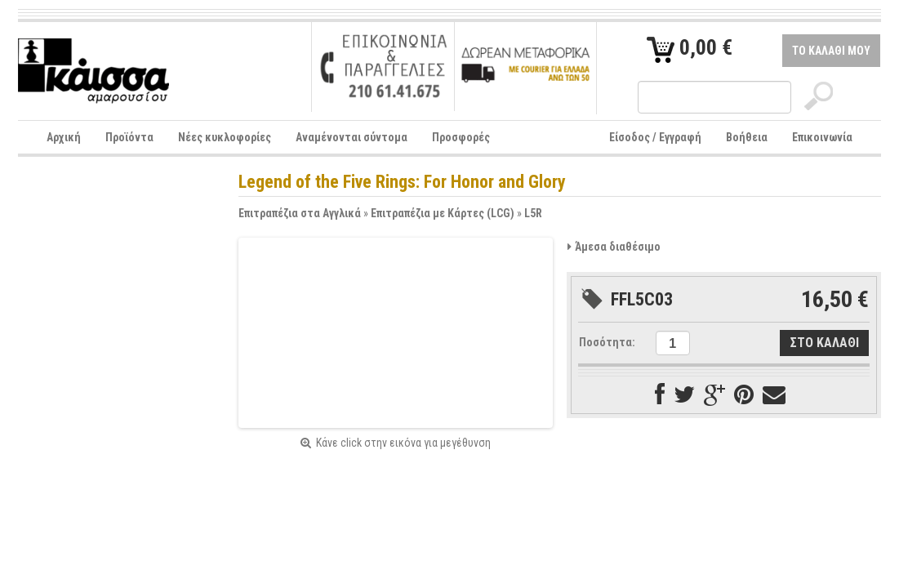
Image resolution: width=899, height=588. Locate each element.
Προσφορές (461, 137)
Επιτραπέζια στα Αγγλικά (300, 213)
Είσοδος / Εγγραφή (655, 137)
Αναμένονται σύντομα (352, 137)
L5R (533, 213)
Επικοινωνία (822, 137)
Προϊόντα (129, 137)
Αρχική (64, 137)
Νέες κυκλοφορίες (225, 137)
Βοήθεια (747, 137)
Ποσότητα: (607, 342)
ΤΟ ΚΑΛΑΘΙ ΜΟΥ (831, 51)
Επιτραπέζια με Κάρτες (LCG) (443, 213)
